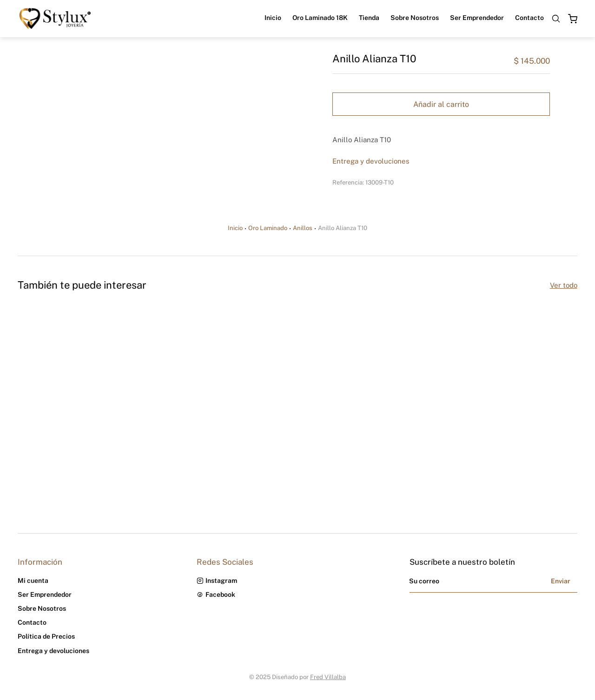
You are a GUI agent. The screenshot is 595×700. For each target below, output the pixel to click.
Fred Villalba (328, 677)
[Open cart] (573, 19)
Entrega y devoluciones (371, 161)
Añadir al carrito (441, 104)
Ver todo (564, 285)
